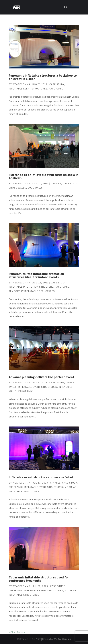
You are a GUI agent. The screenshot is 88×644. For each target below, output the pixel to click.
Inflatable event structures (28, 89)
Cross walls (17, 188)
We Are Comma (62, 639)
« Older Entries (17, 632)
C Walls (56, 183)
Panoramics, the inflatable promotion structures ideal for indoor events (36, 275)
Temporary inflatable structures (32, 291)
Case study (57, 84)
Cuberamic (16, 487)
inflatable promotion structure (31, 287)
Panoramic (56, 89)
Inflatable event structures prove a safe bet (41, 477)
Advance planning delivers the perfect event (41, 377)
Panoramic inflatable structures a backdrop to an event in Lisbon (43, 77)
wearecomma (21, 84)
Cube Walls (35, 188)
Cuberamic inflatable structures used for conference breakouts (39, 579)
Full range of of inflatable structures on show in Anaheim (44, 176)
